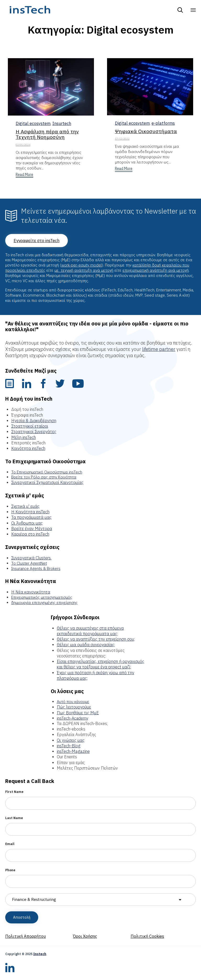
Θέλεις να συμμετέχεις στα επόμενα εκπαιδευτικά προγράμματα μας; (90, 631)
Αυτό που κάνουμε (73, 702)
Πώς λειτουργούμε (74, 707)
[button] (24, 175)
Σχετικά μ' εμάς (25, 506)
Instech (40, 954)
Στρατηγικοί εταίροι (30, 426)
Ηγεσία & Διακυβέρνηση (34, 421)
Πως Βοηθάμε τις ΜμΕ (78, 713)
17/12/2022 (122, 139)
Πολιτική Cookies (147, 936)
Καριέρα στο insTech (30, 534)
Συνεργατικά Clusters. (31, 558)
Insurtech (62, 123)
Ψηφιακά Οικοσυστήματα (146, 131)
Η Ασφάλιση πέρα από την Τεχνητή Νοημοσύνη (47, 134)
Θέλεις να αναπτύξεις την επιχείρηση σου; (96, 639)
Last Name (14, 818)
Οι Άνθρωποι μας (27, 523)
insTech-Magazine (73, 751)
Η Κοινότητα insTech (30, 512)
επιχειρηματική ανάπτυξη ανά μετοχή (156, 270)
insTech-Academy (72, 718)
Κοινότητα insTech (28, 448)
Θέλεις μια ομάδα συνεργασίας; (86, 645)
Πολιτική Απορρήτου (26, 936)
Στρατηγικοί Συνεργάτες (34, 432)
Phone (10, 870)
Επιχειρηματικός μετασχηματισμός (42, 597)
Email (10, 844)
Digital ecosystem (33, 123)
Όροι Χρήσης (85, 936)
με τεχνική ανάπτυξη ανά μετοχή (84, 270)
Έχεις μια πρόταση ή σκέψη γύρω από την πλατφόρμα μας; (96, 675)
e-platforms (163, 123)
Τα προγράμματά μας (31, 517)
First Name (14, 792)
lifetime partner (159, 349)
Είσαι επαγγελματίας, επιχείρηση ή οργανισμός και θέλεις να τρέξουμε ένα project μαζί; (100, 664)
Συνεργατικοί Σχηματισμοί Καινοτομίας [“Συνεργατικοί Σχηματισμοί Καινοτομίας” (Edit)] (47, 482)
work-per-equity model (82, 265)
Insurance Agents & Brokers (36, 568)
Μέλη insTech (24, 437)
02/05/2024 (23, 145)
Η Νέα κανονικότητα (31, 592)
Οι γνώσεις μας (71, 740)
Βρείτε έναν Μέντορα (32, 529)
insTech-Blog (69, 746)
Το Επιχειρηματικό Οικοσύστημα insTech (47, 472)
